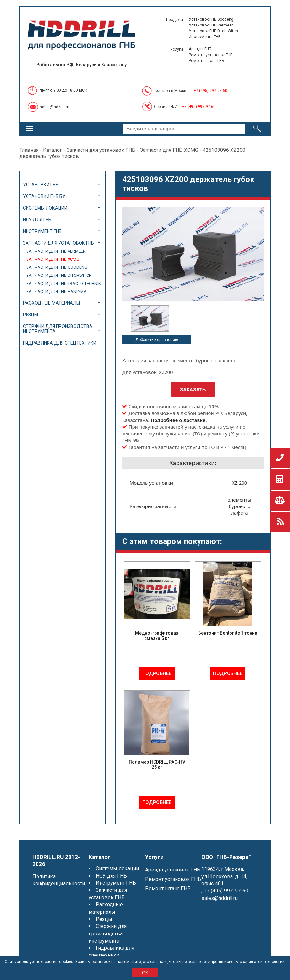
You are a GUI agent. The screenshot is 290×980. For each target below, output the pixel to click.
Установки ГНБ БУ (44, 196)
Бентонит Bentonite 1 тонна (228, 633)
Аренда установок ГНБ (173, 870)
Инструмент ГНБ (42, 231)
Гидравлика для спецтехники (60, 343)
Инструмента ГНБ (205, 37)
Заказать (193, 389)
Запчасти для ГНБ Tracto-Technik (64, 283)
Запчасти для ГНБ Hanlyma (56, 292)
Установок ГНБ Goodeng (211, 19)
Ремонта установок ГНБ (211, 55)
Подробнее (157, 673)
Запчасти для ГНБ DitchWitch (59, 275)
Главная (29, 150)
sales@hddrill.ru (54, 107)
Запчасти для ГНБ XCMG (169, 150)
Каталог (53, 150)
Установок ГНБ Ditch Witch (213, 31)
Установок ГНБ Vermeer (211, 25)
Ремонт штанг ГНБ (168, 888)
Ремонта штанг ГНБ (206, 61)
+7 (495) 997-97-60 (210, 91)
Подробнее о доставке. (179, 420)
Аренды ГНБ (200, 49)
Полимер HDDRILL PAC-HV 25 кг (157, 765)
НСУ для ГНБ (37, 220)
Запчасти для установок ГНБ (101, 150)
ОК (145, 973)
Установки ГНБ (41, 185)
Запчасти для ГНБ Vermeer (56, 251)
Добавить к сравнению (157, 340)
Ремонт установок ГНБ (173, 879)
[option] (150, 318)
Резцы (30, 315)
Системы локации (45, 208)
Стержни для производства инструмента (58, 329)
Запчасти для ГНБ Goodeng (57, 267)
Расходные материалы (51, 303)
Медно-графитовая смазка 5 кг (157, 636)
